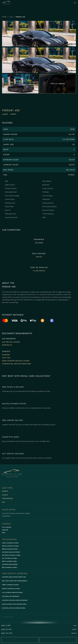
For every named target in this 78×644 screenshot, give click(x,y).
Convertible (7, 498)
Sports (13, 114)
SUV (4, 502)
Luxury (5, 114)
